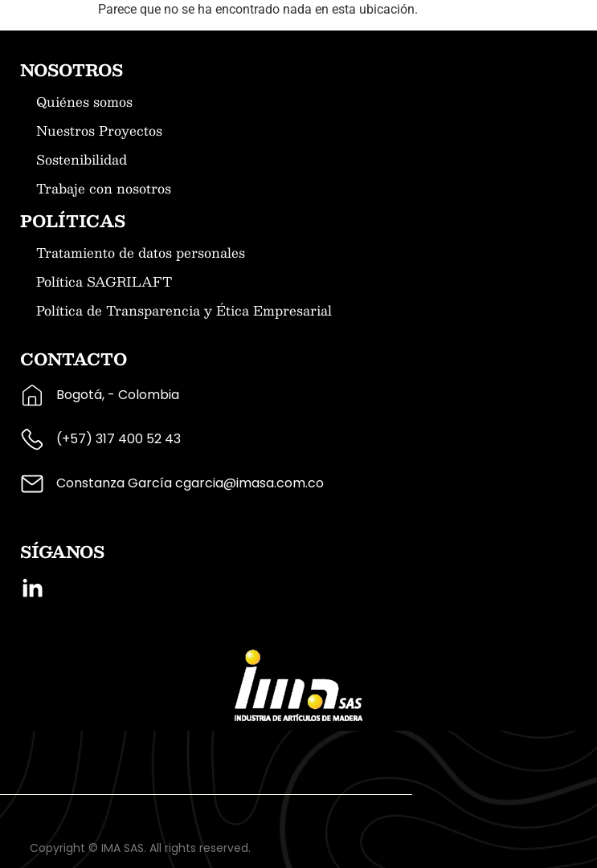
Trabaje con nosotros (104, 189)
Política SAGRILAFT (104, 282)
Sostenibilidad (82, 160)
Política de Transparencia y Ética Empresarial (184, 311)
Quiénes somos (84, 102)
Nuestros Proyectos (99, 131)
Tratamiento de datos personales (141, 253)
